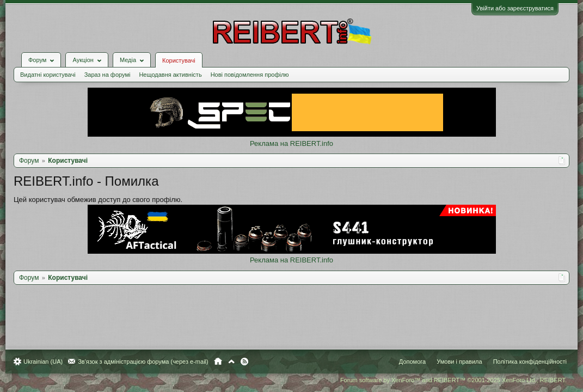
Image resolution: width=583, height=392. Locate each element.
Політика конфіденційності (524, 362)
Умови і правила (454, 362)
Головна (223, 362)
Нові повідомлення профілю (255, 66)
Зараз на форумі (113, 66)
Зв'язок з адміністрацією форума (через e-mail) (149, 362)
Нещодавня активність (176, 66)
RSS (250, 362)
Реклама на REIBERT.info (291, 135)
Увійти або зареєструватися (510, 8)
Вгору (237, 362)
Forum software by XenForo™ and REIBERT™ (448, 380)
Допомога (407, 362)
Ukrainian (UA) (48, 362)
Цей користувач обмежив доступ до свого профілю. (103, 191)
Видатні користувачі (53, 66)
